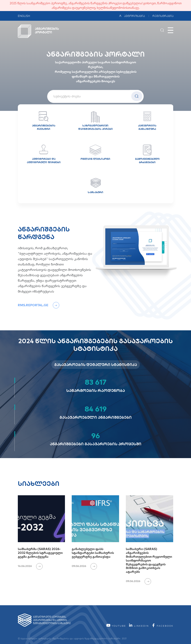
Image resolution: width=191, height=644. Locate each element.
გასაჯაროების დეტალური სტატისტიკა (96, 365)
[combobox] (95, 96)
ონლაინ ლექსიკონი (95, 153)
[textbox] (95, 96)
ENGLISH (24, 16)
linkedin (139, 626)
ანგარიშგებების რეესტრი (44, 121)
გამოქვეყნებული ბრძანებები (147, 154)
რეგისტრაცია (163, 16)
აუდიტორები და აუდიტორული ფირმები (44, 154)
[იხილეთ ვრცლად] (38, 566)
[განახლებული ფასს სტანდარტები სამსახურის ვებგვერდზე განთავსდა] (95, 519)
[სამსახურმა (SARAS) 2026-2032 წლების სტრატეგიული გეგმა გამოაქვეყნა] (41, 519)
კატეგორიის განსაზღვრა (147, 121)
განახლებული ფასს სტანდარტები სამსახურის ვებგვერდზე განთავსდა (93, 553)
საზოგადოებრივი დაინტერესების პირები (95, 121)
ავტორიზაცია (132, 16)
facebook (162, 626)
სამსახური (95, 186)
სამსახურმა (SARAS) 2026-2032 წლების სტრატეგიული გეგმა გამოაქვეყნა (40, 553)
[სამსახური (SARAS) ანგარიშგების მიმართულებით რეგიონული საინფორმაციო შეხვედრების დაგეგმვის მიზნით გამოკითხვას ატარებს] (150, 519)
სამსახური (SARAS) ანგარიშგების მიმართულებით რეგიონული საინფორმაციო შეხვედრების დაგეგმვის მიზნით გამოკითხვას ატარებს (149, 560)
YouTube (116, 626)
